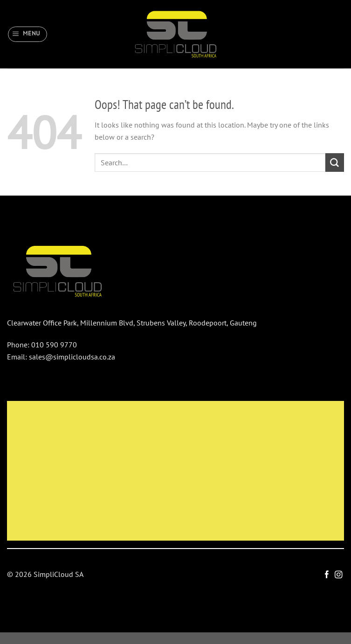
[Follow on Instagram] (338, 575)
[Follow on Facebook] (327, 575)
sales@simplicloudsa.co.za (72, 357)
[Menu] (28, 34)
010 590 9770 (54, 345)
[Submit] (335, 163)
